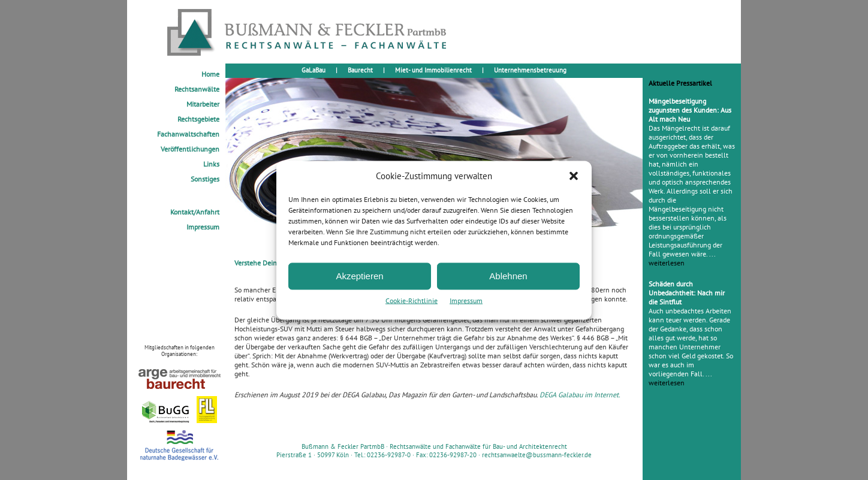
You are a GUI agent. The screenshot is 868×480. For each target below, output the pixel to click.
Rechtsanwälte (197, 89)
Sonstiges (205, 179)
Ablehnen (508, 276)
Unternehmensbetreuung (530, 70)
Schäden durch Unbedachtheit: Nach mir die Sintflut (687, 293)
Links (211, 164)
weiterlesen (667, 263)
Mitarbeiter (203, 104)
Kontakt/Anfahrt (195, 212)
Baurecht (360, 70)
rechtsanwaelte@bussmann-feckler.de (537, 455)
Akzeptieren (359, 276)
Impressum (466, 300)
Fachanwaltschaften (188, 134)
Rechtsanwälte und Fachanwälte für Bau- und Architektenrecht (478, 446)
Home (210, 74)
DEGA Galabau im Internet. (580, 395)
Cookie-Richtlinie (412, 300)
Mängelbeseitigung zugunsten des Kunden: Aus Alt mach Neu (690, 110)
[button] (574, 176)
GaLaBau (314, 70)
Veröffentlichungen (190, 149)
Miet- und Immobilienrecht (433, 70)
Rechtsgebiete (198, 119)
